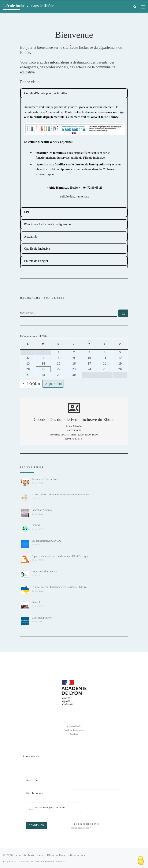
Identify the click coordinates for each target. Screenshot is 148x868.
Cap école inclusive (42, 618)
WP (20, 861)
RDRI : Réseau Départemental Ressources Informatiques (61, 495)
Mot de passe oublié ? (81, 828)
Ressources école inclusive (45, 479)
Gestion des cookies (74, 730)
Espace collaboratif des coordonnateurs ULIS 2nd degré (60, 556)
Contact (74, 734)
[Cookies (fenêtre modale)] (141, 861)
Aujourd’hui (53, 384)
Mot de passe (35, 793)
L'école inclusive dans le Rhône (35, 855)
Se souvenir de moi (87, 824)
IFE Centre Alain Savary (44, 572)
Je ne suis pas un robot (50, 808)
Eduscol (36, 602)
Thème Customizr (55, 861)
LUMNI (36, 525)
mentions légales (74, 726)
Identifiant (33, 780)
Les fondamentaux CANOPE (47, 541)
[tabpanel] (74, 93)
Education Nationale (42, 510)
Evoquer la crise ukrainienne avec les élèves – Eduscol (60, 587)
